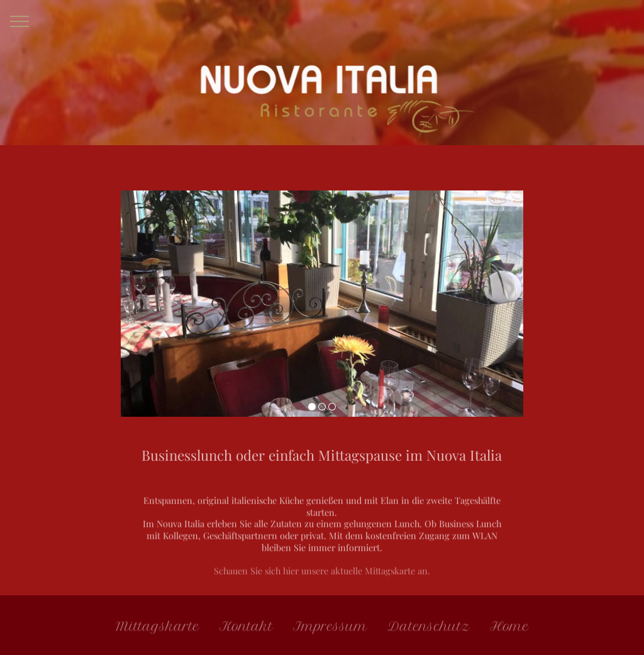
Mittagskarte (158, 629)
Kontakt (246, 629)
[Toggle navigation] (20, 21)
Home (509, 629)
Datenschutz (429, 629)
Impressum (330, 629)
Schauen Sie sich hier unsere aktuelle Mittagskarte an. (322, 581)
